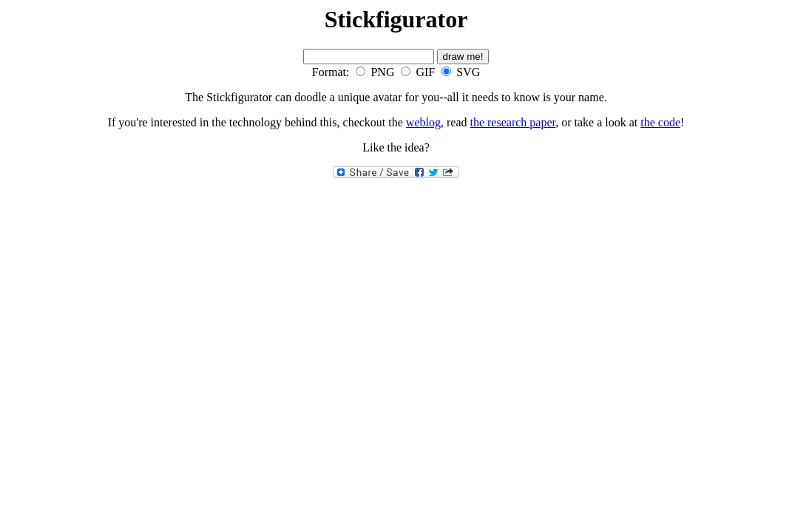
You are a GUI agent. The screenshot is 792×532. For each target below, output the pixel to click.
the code (660, 122)
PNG (382, 72)
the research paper (512, 122)
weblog (423, 122)
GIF (425, 72)
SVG (468, 72)
